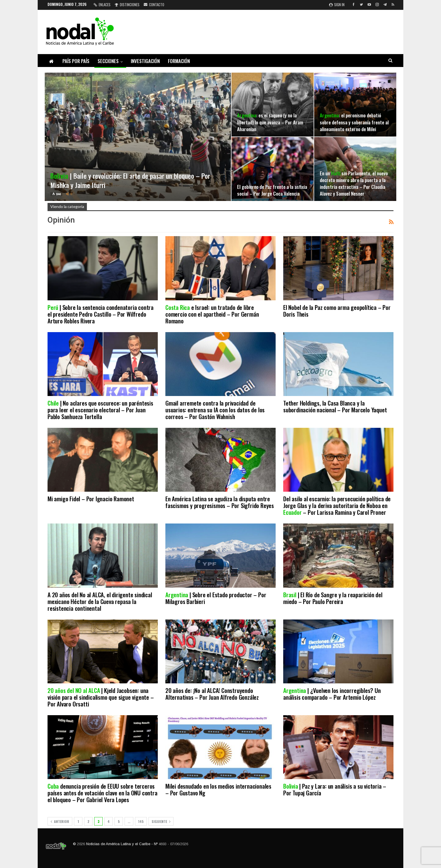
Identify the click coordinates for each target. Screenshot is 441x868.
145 (141, 821)
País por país (76, 61)
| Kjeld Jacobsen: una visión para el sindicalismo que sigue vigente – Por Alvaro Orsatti (101, 697)
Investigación (145, 61)
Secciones (108, 61)
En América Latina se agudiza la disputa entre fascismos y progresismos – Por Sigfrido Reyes (220, 502)
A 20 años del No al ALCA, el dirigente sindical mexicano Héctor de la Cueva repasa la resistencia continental (100, 601)
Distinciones (127, 5)
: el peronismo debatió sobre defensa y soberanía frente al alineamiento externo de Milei (354, 122)
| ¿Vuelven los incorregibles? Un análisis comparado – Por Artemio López (332, 694)
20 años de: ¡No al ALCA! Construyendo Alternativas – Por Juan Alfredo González (212, 694)
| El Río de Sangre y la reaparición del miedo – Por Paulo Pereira (333, 598)
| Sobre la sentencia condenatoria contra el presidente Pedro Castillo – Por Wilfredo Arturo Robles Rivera (101, 314)
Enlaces (102, 5)
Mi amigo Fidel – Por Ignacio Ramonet (91, 499)
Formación (179, 61)
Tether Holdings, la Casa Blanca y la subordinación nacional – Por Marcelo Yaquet (335, 406)
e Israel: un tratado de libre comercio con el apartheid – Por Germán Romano (212, 314)
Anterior (60, 821)
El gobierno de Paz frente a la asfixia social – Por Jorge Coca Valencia (272, 190)
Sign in (337, 5)
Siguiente (161, 821)
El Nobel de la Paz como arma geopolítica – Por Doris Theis (337, 311)
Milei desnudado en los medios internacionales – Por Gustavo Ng (218, 789)
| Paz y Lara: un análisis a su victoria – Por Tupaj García (335, 789)
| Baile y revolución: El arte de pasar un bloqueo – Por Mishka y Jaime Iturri (130, 180)
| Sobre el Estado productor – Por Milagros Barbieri (216, 598)
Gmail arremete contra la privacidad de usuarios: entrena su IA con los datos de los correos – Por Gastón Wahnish (215, 410)
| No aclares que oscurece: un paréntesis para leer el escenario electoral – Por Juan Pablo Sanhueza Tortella (100, 410)
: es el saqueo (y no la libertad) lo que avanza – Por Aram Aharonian (270, 122)
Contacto (154, 5)
